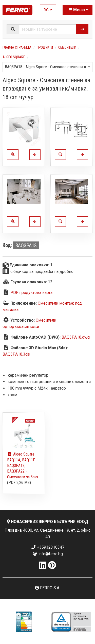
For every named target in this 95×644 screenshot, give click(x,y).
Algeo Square (14, 57)
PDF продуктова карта (31, 293)
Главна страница (17, 47)
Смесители (67, 47)
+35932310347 (48, 547)
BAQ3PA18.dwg (76, 337)
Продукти (45, 47)
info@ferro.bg (48, 554)
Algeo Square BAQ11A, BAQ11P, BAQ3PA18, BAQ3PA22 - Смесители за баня (23, 466)
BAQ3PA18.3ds (16, 354)
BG (48, 10)
